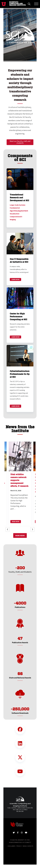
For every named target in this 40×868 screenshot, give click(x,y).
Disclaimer (12, 846)
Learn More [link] (15, 279)
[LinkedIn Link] (20, 743)
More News (20, 535)
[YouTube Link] (20, 771)
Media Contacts (28, 846)
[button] (9, 35)
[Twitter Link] (20, 757)
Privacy (19, 846)
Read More (16, 522)
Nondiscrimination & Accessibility (20, 842)
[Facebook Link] (20, 729)
